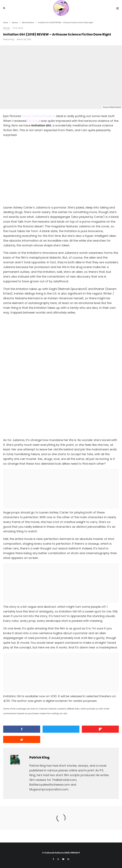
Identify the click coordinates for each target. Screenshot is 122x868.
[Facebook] (53, 859)
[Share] (22, 729)
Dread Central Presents (39, 116)
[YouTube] (63, 859)
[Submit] (22, 739)
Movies (7, 28)
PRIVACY (75, 853)
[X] (58, 859)
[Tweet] (61, 729)
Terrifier (33, 121)
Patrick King (9, 39)
